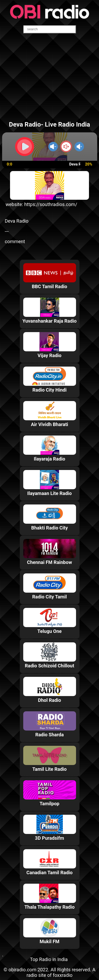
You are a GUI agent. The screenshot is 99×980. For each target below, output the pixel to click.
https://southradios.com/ (51, 204)
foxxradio (63, 975)
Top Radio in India (49, 959)
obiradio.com (22, 970)
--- (7, 231)
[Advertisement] (49, 80)
